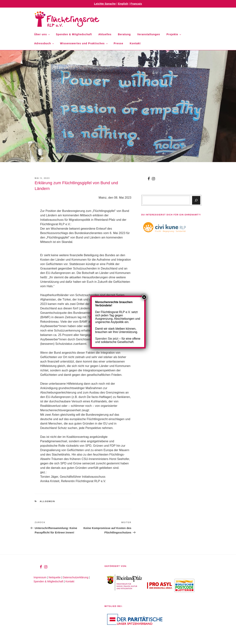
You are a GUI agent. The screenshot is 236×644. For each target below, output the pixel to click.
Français (136, 4)
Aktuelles (105, 34)
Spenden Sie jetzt (107, 339)
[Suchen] (196, 200)
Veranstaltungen (149, 34)
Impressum (40, 577)
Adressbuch (44, 43)
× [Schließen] (144, 297)
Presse (119, 43)
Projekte (174, 34)
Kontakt (135, 43)
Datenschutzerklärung (75, 577)
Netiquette (55, 577)
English (123, 4)
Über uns (42, 34)
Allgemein (47, 501)
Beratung (124, 34)
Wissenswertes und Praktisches (84, 43)
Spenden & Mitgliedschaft (74, 34)
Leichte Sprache (105, 4)
